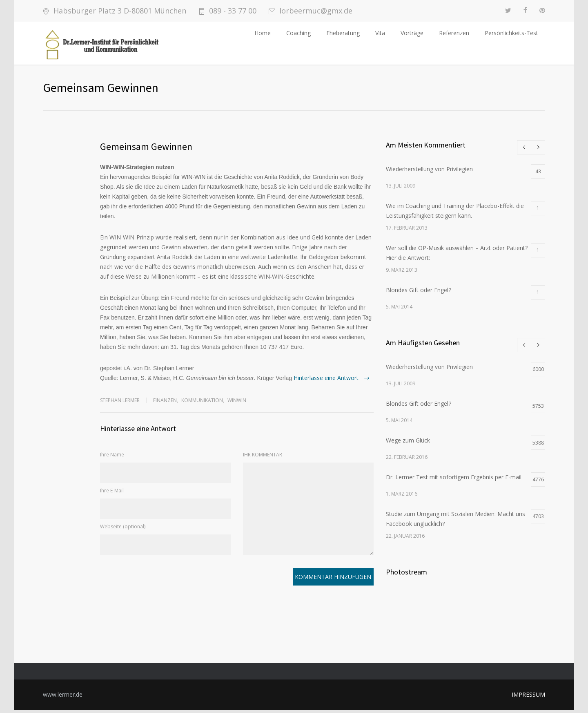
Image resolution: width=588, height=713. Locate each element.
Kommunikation (202, 403)
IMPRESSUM (528, 698)
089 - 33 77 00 (233, 11)
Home (263, 33)
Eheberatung (343, 33)
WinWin (237, 403)
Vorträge (412, 33)
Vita (380, 33)
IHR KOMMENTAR (263, 458)
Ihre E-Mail (112, 494)
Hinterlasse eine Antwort (327, 381)
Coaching (298, 33)
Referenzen (454, 33)
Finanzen (165, 403)
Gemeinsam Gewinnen (146, 150)
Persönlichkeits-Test (511, 33)
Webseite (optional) (123, 530)
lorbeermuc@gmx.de (316, 11)
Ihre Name (112, 458)
